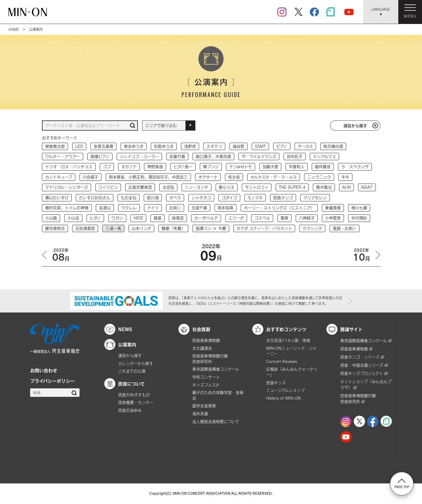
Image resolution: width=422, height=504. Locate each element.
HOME (14, 29)
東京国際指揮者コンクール (216, 369)
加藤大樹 (270, 167)
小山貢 (51, 218)
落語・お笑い (344, 228)
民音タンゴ (283, 198)
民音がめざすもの (134, 395)
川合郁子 (90, 177)
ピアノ (282, 146)
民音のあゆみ (130, 410)
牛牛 (345, 177)
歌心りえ (227, 187)
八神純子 (307, 218)
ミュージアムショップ (285, 390)
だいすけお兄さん (95, 198)
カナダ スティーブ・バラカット (264, 228)
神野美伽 (155, 167)
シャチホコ (201, 198)
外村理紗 (359, 218)
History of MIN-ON (283, 398)
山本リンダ (141, 228)
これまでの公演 (132, 371)
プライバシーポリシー (52, 381)
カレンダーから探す (136, 363)
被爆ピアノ (100, 156)
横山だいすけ (57, 198)
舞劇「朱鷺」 (173, 228)
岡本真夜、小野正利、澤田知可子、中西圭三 (148, 177)
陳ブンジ (211, 167)
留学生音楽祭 (204, 406)
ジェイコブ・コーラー (139, 156)
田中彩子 (295, 156)
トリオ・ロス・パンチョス (69, 167)
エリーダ (236, 218)
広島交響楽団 (140, 187)
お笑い (175, 208)
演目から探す (355, 126)
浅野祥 (190, 146)
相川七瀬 (359, 208)
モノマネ (255, 198)
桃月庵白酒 (333, 146)
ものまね (129, 198)
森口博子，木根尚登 (213, 156)
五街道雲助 (85, 228)
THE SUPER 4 (292, 187)
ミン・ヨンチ (196, 187)
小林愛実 (333, 218)
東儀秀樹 (333, 208)
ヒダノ (95, 218)
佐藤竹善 (177, 156)
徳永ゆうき (134, 146)
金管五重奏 (103, 146)
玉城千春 (199, 208)
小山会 (73, 218)
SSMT (260, 146)
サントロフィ (257, 187)
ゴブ (107, 167)
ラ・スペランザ (355, 167)
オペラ (175, 198)
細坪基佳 (323, 167)
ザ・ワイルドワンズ (259, 156)
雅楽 (284, 218)
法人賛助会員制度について (216, 422)
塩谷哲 (238, 146)
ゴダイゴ (229, 198)
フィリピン (108, 187)
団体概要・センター (136, 402)
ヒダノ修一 (183, 167)
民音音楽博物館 (206, 340)
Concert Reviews (282, 361)
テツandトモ (241, 167)
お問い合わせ (44, 370)
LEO (79, 146)
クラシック (312, 228)
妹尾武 (178, 218)
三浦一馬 (113, 228)
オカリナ (129, 167)
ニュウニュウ (319, 177)
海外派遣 (200, 414)
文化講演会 (202, 348)
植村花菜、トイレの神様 (67, 208)
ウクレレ (129, 208)
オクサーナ (208, 177)
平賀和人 (297, 167)
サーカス (305, 146)
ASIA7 (367, 187)
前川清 (153, 198)
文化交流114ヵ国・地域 (288, 340)
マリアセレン (315, 198)
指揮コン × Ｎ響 (211, 228)
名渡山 (105, 208)
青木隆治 (324, 187)
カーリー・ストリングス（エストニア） (279, 208)
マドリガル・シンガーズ (67, 187)
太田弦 (168, 187)
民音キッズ (276, 383)
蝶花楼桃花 (55, 228)
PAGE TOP (402, 483)
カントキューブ (59, 177)
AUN (346, 187)
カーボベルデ (206, 218)
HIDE (138, 218)
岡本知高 (226, 208)
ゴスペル (262, 218)
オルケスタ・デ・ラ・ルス (274, 177)
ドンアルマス (324, 156)
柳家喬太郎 (55, 146)
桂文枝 (234, 177)
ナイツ (153, 208)
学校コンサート (206, 377)
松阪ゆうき (164, 146)
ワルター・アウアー (63, 156)
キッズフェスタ (206, 385)
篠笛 (158, 218)
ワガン (117, 218)
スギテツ (214, 146)
